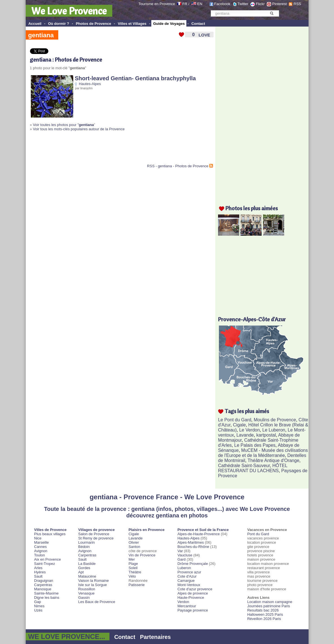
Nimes (39, 606)
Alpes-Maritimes (190, 542)
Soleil (133, 568)
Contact (198, 24)
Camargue (186, 581)
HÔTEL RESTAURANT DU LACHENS (253, 468)
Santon (134, 547)
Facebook (222, 4)
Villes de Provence (50, 530)
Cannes (41, 547)
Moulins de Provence (275, 420)
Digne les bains (47, 598)
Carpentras (43, 585)
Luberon (184, 568)
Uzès (38, 610)
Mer (132, 559)
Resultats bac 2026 (263, 610)
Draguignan (44, 581)
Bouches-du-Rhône (193, 547)
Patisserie (136, 585)
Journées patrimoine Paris (269, 606)
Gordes (84, 568)
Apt (81, 572)
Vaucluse (185, 555)
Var (180, 551)
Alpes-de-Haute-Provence (199, 534)
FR (185, 4)
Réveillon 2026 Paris (264, 619)
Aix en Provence (48, 559)
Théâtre (135, 572)
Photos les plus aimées (252, 208)
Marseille (42, 542)
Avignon (41, 551)
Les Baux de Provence (97, 602)
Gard (181, 559)
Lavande (245, 435)
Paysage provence (193, 610)
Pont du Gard (258, 534)
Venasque (86, 593)
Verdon (183, 602)
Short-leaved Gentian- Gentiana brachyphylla (135, 78)
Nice (38, 538)
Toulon (40, 555)
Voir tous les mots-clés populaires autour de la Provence (79, 129)
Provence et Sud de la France (203, 530)
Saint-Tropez (45, 564)
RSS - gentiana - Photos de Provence (178, 166)
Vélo (132, 576)
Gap (38, 602)
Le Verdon (250, 430)
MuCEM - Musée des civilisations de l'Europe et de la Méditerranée (263, 453)
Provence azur (189, 572)
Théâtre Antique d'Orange (274, 460)
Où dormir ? (59, 24)
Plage (133, 564)
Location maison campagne (270, 602)
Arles (38, 568)
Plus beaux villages (50, 534)
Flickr (260, 4)
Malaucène (87, 576)
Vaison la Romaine (93, 581)
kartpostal (266, 435)
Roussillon (87, 589)
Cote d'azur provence (195, 589)
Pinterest (280, 4)
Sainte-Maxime (47, 593)
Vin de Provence (142, 555)
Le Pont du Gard (235, 420)
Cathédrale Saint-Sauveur (244, 466)
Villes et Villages (132, 24)
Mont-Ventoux (189, 585)
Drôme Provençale (193, 564)
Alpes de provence (193, 593)
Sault (38, 576)
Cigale (239, 425)
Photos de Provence (93, 24)
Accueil (35, 24)
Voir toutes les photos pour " (63, 125)
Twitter (243, 4)
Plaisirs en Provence (146, 530)
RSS (297, 4)
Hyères (40, 572)
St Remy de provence (96, 538)
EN (200, 4)
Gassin (84, 598)
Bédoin (84, 547)
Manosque (43, 589)
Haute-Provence (191, 598)
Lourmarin (86, 542)
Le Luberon (274, 430)
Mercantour (187, 606)
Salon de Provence (94, 534)
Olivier (134, 542)
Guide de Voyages (169, 24)
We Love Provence (69, 11)
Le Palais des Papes (255, 445)
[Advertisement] (96, 150)
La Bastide (87, 564)
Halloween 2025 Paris (265, 614)
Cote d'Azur (187, 576)
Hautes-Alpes (90, 84)
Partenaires (155, 637)
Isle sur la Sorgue (92, 585)
